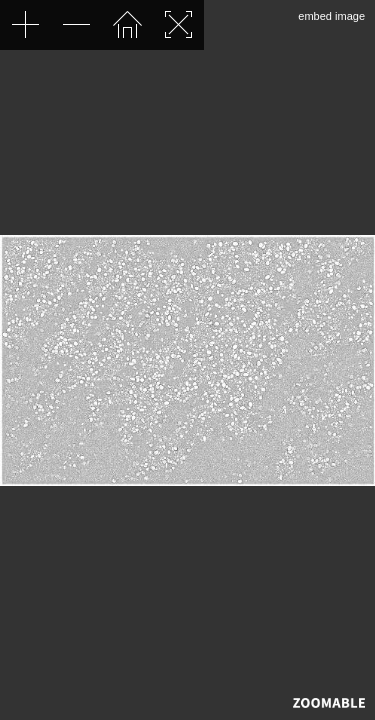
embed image (331, 16)
